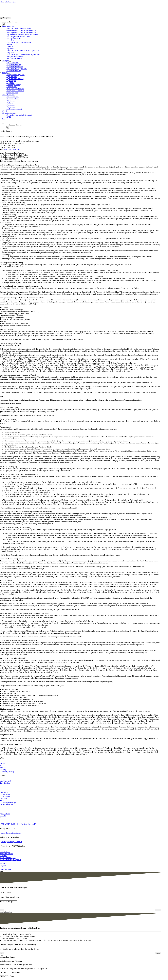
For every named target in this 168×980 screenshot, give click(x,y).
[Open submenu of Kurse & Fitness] (15, 95)
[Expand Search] (3, 123)
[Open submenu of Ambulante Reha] (15, 27)
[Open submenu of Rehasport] (10, 61)
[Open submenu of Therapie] (9, 73)
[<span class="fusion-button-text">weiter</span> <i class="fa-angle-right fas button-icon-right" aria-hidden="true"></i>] (158, 911)
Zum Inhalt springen (8, 2)
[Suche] (3, 24)
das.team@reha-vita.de (12, 149)
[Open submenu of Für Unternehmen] (16, 114)
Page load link (6, 869)
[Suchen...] (21, 22)
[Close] (2, 957)
